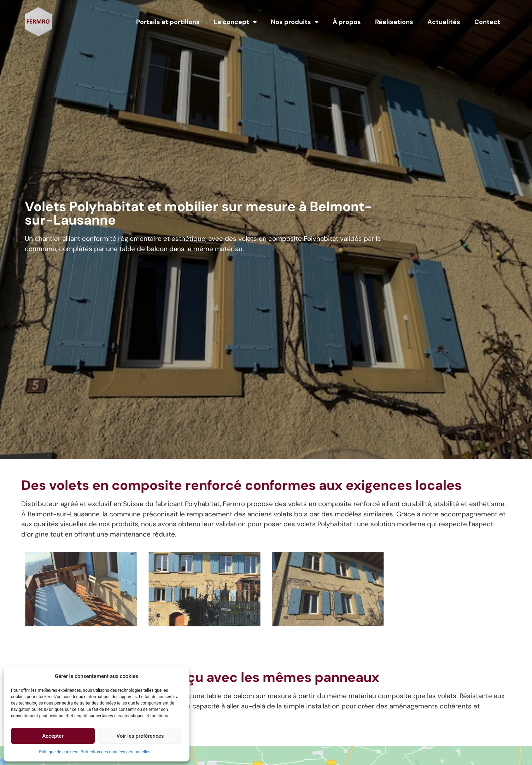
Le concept (235, 22)
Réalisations (394, 22)
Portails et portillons (168, 22)
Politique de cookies (58, 752)
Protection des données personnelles (116, 752)
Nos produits (295, 22)
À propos (347, 22)
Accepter (53, 736)
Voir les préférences (140, 736)
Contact (487, 22)
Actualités (444, 22)
